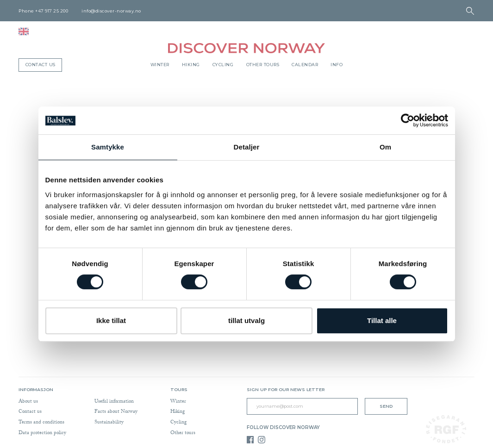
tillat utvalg (246, 320)
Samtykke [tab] (108, 147)
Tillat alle (382, 320)
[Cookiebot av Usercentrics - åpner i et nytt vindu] (408, 120)
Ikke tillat (111, 320)
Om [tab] (385, 147)
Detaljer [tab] (247, 147)
